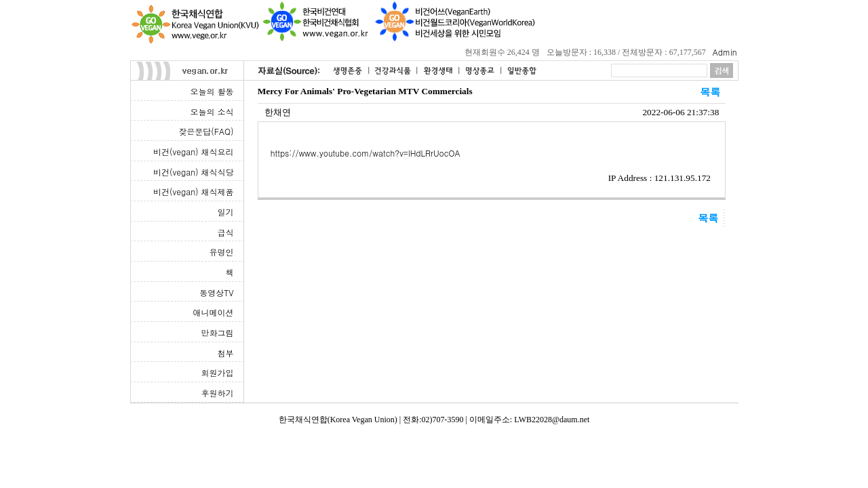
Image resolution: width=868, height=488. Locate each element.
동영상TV (216, 292)
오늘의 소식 (212, 111)
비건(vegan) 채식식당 (193, 172)
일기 (226, 212)
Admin (725, 52)
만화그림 (218, 332)
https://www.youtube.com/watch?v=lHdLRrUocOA (366, 153)
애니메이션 (214, 312)
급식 (226, 232)
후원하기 (218, 393)
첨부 (226, 353)
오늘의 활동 (212, 91)
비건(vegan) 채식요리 (193, 151)
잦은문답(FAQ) (206, 131)
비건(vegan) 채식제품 (193, 191)
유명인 (222, 252)
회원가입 (218, 372)
